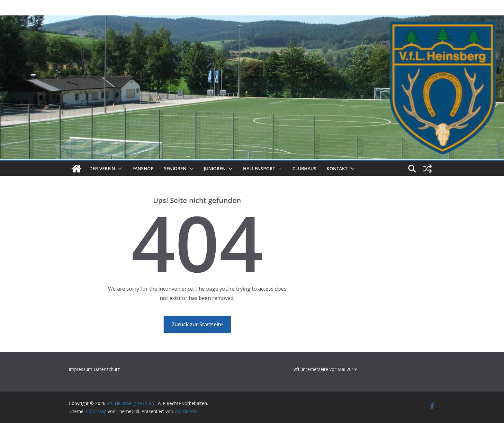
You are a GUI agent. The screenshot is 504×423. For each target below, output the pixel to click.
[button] (119, 169)
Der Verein (102, 168)
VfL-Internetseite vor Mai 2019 (325, 369)
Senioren (175, 168)
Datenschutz (107, 369)
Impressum (81, 369)
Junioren (215, 168)
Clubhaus (304, 168)
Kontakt (337, 168)
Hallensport (259, 168)
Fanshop (143, 168)
